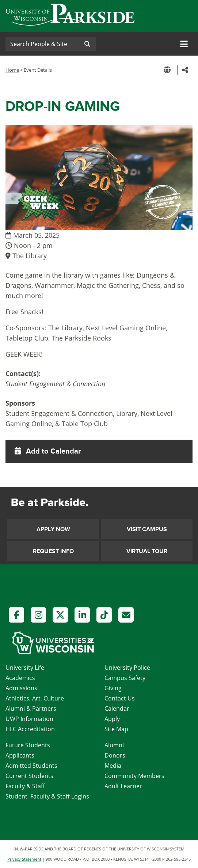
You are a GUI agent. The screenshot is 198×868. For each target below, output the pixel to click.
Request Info (53, 551)
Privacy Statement (24, 859)
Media (113, 766)
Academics (20, 678)
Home (12, 70)
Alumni (114, 745)
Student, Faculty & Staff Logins (47, 796)
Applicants (20, 755)
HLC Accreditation (30, 729)
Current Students (29, 776)
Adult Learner (123, 786)
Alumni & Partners (31, 709)
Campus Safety (125, 678)
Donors (115, 755)
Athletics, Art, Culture (35, 698)
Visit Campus (147, 529)
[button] (168, 70)
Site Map (116, 729)
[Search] (42, 44)
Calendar (117, 709)
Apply (112, 719)
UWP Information (29, 719)
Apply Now (53, 529)
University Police (127, 668)
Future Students (28, 745)
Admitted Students (31, 766)
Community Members (134, 776)
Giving (113, 688)
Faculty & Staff (25, 786)
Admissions (21, 688)
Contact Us (120, 698)
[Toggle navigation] (184, 44)
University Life (25, 668)
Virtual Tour (147, 551)
